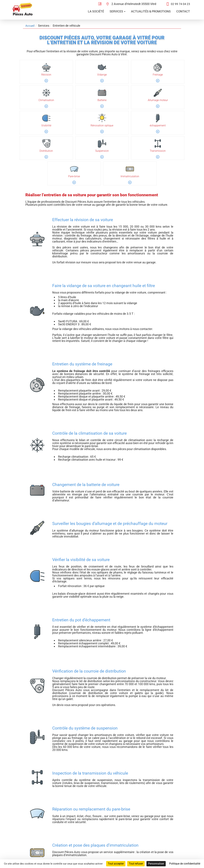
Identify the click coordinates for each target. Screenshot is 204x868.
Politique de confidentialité (176, 834)
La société (96, 11)
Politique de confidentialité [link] (185, 864)
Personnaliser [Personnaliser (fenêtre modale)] (156, 864)
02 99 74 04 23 (180, 4)
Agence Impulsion (181, 856)
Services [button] (118, 11)
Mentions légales (182, 839)
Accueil (30, 26)
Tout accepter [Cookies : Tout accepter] (116, 864)
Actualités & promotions (151, 11)
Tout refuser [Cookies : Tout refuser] (136, 864)
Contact (183, 11)
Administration (184, 843)
